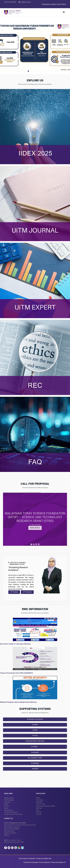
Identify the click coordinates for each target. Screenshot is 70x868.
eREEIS (35, 769)
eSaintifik (35, 752)
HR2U (38, 810)
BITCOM (6, 806)
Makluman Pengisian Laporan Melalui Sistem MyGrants (18, 702)
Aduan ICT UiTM (41, 804)
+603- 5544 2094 (11, 2)
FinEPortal (39, 808)
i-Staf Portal (39, 800)
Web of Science (8, 810)
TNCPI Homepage (9, 800)
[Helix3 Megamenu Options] (64, 12)
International (46, 4)
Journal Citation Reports (11, 812)
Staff (59, 4)
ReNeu (6, 804)
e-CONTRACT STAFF (35, 758)
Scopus (6, 808)
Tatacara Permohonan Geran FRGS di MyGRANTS (16, 673)
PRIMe (38, 798)
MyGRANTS (39, 802)
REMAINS (35, 763)
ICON (35, 735)
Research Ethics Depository (35, 741)
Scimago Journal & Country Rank (13, 814)
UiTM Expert (8, 802)
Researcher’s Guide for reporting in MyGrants (15, 644)
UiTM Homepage (9, 798)
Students (54, 4)
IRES (35, 730)
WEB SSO (39, 812)
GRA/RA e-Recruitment (35, 719)
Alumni (64, 4)
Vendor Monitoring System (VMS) (45, 806)
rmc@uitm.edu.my (26, 2)
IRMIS (35, 725)
